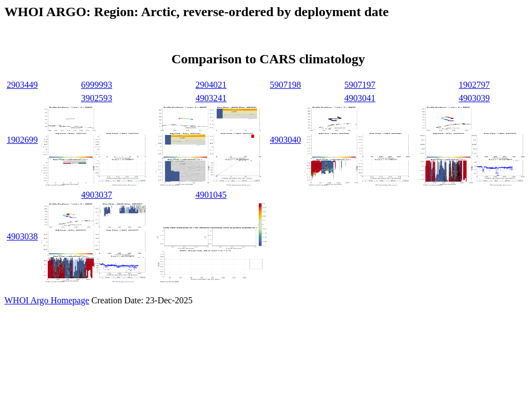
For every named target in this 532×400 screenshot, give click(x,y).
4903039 (474, 98)
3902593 (97, 98)
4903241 (211, 98)
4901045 (211, 195)
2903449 (22, 85)
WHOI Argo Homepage (47, 300)
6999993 (97, 85)
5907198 (285, 85)
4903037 (97, 195)
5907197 (360, 85)
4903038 (22, 236)
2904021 (211, 85)
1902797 (474, 85)
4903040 (285, 140)
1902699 (22, 140)
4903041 (360, 98)
